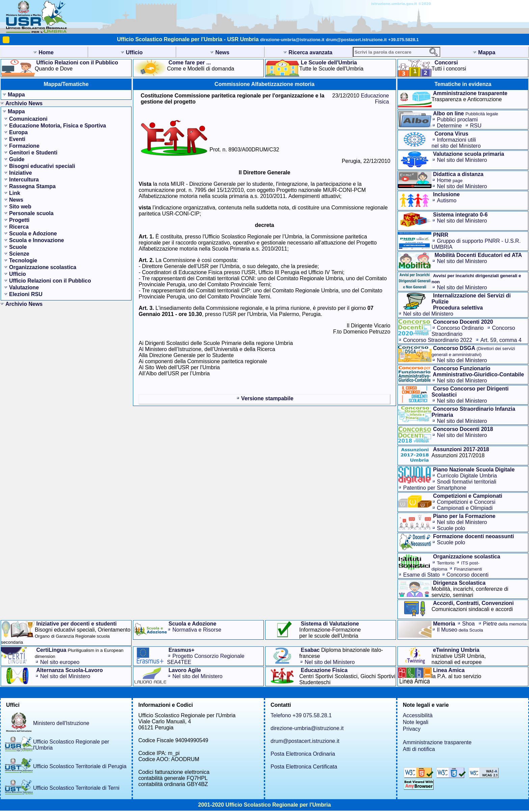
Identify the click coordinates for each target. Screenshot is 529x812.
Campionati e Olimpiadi (465, 508)
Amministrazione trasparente (437, 742)
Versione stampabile (267, 398)
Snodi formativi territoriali (467, 482)
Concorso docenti (468, 575)
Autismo (447, 200)
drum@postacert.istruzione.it (356, 40)
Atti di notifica (419, 749)
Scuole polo (451, 528)
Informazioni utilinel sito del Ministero (456, 143)
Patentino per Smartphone (435, 488)
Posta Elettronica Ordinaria (303, 754)
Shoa (468, 624)
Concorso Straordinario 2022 (438, 340)
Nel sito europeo (60, 662)
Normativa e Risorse (197, 630)
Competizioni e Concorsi (466, 502)
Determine (449, 126)
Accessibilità (418, 715)
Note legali (416, 722)
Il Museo (460, 630)
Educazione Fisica (375, 99)
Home (450, 180)
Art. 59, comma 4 (501, 340)
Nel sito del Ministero (462, 160)
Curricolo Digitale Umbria (467, 476)
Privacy (412, 729)
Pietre (505, 624)
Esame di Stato (422, 575)
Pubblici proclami (457, 120)
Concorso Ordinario (460, 328)
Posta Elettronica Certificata (304, 767)
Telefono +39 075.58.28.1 (301, 715)
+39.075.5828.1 (404, 40)
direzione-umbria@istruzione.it (292, 40)
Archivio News (24, 103)
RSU (476, 126)
